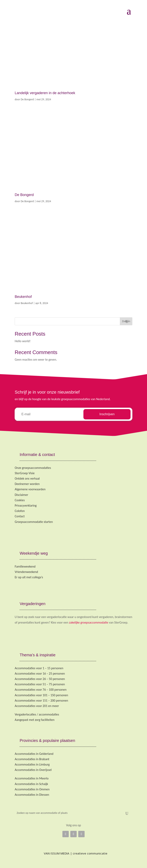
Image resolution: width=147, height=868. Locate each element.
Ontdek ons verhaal (27, 478)
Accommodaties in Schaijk (31, 784)
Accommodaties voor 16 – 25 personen (40, 673)
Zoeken (126, 321)
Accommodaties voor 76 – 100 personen (41, 690)
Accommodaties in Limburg (32, 764)
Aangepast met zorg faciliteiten (35, 720)
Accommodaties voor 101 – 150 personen (41, 695)
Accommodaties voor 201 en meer (37, 706)
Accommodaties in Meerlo (32, 778)
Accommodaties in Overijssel (33, 770)
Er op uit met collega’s (29, 577)
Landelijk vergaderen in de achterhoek (45, 93)
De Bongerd (27, 99)
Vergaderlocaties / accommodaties (37, 714)
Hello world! (23, 341)
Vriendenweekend (26, 572)
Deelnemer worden (27, 484)
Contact (20, 516)
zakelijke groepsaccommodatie (89, 622)
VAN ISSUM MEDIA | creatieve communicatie (74, 853)
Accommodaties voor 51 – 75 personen (40, 684)
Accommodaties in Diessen (32, 795)
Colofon (20, 511)
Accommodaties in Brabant (32, 759)
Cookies (20, 500)
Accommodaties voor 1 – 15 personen (39, 668)
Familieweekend (25, 566)
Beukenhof (23, 297)
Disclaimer (21, 495)
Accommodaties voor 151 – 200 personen (41, 700)
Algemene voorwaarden (30, 489)
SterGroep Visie (25, 473)
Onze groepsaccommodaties (33, 468)
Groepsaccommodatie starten (34, 522)
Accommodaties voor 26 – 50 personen (40, 679)
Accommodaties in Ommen (32, 789)
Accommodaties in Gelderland (34, 754)
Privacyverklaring (26, 505)
